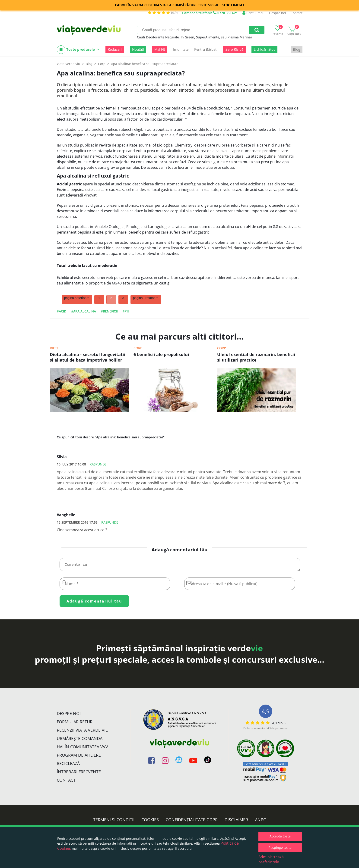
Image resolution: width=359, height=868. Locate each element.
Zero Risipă (234, 49)
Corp (138, 348)
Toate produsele (78, 50)
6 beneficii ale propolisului (161, 354)
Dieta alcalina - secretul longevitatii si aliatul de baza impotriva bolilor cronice (88, 358)
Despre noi (278, 13)
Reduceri (115, 49)
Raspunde (98, 464)
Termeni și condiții (114, 821)
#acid (62, 311)
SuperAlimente (208, 37)
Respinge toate (280, 848)
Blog (297, 49)
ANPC (260, 821)
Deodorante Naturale (162, 37)
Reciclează (68, 765)
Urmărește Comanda (80, 740)
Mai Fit (160, 49)
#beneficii (109, 311)
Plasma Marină (239, 37)
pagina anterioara (77, 298)
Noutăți (138, 49)
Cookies (150, 821)
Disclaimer (236, 821)
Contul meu (253, 13)
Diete (54, 348)
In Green (187, 37)
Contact (297, 13)
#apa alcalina (84, 311)
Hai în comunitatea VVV (82, 749)
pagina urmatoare (146, 298)
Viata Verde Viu (68, 64)
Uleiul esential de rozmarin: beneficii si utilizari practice (256, 357)
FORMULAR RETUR (75, 724)
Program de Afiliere (79, 757)
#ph (126, 311)
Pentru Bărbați (206, 49)
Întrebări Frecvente (79, 774)
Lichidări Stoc (264, 49)
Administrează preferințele (271, 859)
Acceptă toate (280, 836)
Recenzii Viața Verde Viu (83, 732)
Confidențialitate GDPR (192, 821)
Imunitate (181, 49)
